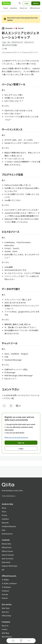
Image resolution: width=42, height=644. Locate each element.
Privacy (4, 515)
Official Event (35, 8)
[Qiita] (6, 3)
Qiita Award (6, 562)
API (3, 570)
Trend (5, 8)
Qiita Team (6, 608)
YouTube (5, 594)
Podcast (5, 598)
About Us (5, 626)
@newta (7, 28)
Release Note (6, 544)
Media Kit (5, 523)
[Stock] (11, 406)
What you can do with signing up (16, 437)
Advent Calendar (8, 555)
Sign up (21, 443)
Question (14, 8)
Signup (36, 3)
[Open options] (29, 641)
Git (9, 42)
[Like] (4, 406)
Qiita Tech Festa (8, 559)
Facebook (5, 591)
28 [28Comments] (18, 406)
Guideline (5, 519)
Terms (4, 512)
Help (4, 530)
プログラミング (17, 42)
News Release (7, 637)
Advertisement (7, 534)
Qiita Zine (5, 612)
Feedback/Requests (9, 526)
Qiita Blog (5, 633)
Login (27, 3)
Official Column (7, 551)
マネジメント (29, 42)
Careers (5, 629)
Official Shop (6, 616)
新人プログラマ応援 (10, 45)
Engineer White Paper (10, 566)
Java (4, 42)
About (4, 508)
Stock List (23, 8)
